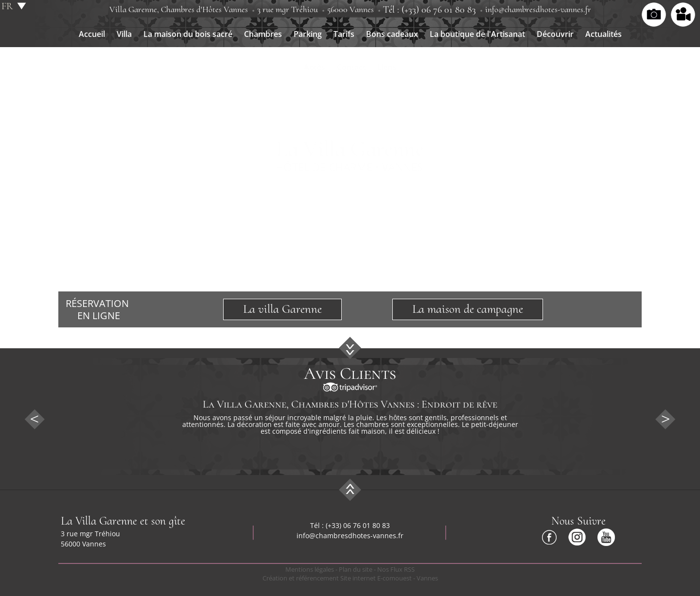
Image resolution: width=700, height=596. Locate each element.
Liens (387, 67)
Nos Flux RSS (396, 569)
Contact (351, 67)
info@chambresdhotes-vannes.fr (538, 9)
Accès (315, 67)
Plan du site (356, 569)
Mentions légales (310, 569)
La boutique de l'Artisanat (477, 34)
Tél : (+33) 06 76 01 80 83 (429, 10)
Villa (124, 34)
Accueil (92, 34)
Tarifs (344, 34)
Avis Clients (350, 374)
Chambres (263, 34)
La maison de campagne (468, 309)
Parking (308, 34)
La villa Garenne (282, 309)
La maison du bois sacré (188, 34)
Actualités (604, 34)
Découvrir (555, 34)
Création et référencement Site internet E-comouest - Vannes (350, 578)
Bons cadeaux (392, 34)
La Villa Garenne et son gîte (123, 521)
